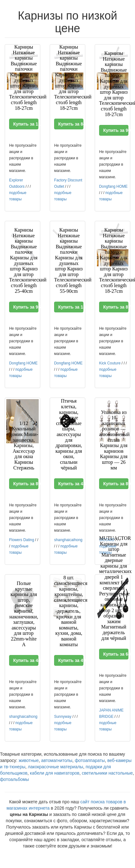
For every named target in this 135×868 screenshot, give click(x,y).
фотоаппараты (90, 760)
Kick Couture (110, 363)
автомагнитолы (57, 760)
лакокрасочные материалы (55, 767)
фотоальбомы (14, 779)
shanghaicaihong (68, 540)
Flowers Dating (22, 540)
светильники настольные (107, 773)
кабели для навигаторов (55, 773)
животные (29, 760)
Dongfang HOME (113, 186)
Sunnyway (63, 717)
